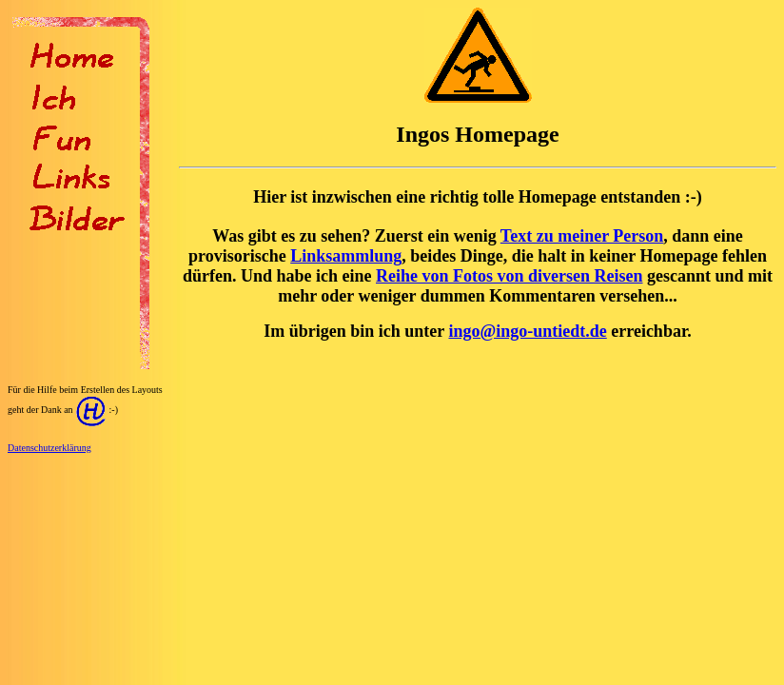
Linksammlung (346, 256)
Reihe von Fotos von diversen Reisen (510, 276)
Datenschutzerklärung (49, 448)
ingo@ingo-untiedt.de (527, 331)
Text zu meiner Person (582, 236)
